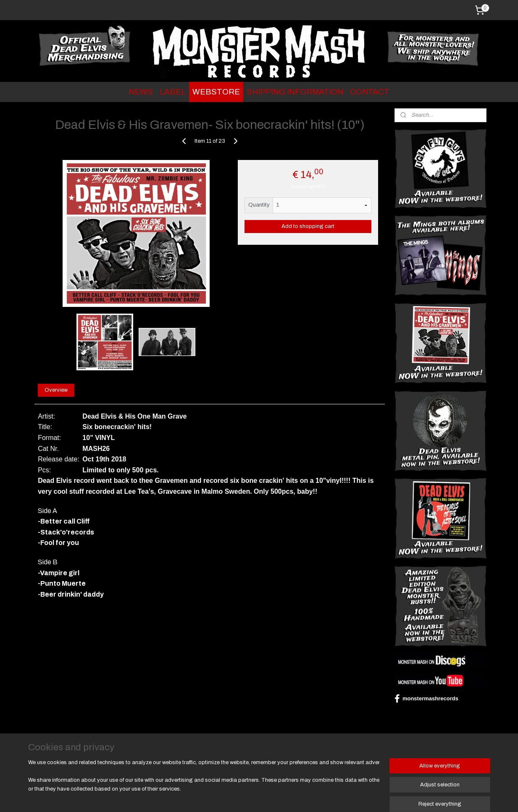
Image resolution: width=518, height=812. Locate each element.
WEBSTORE (216, 92)
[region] (204, 785)
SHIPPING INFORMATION (295, 92)
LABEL (173, 92)
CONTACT (370, 92)
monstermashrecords (426, 699)
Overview (56, 390)
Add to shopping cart (308, 226)
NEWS (141, 92)
